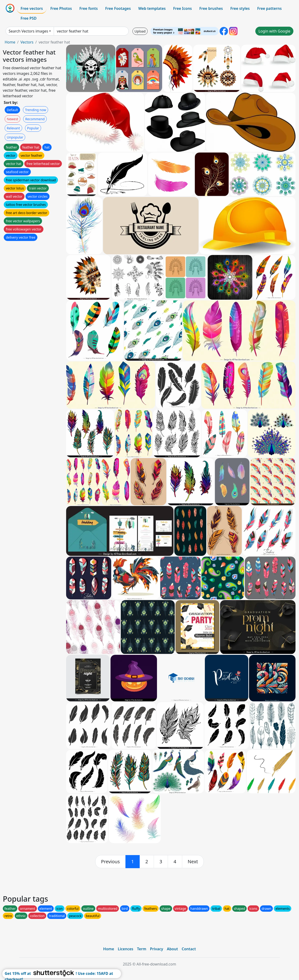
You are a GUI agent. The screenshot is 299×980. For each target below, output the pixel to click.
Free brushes (211, 8)
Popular (33, 128)
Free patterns (269, 8)
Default (12, 110)
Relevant (13, 128)
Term (142, 949)
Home (10, 42)
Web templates (152, 8)
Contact (189, 949)
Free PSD (28, 18)
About (172, 949)
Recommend (35, 119)
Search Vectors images (28, 31)
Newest (12, 119)
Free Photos (61, 8)
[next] (193, 862)
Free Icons (182, 8)
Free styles (240, 8)
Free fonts (89, 8)
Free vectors (32, 8)
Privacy (157, 949)
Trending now (36, 110)
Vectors (27, 42)
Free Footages (118, 8)
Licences (125, 949)
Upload (140, 31)
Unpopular (15, 137)
